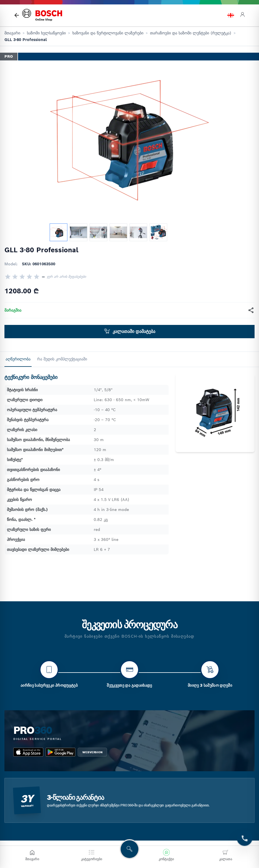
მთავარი (12, 33)
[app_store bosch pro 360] (28, 784)
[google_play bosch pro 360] (60, 784)
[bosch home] (42, 15)
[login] (242, 15)
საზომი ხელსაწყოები (46, 33)
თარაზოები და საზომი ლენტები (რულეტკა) (191, 33)
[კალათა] (226, 855)
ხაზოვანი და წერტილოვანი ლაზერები (108, 33)
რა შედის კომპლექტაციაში (62, 359)
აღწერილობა (18, 359)
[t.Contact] (245, 838)
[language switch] (231, 15)
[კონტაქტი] (166, 855)
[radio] (8, 277)
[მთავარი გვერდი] (17, 15)
